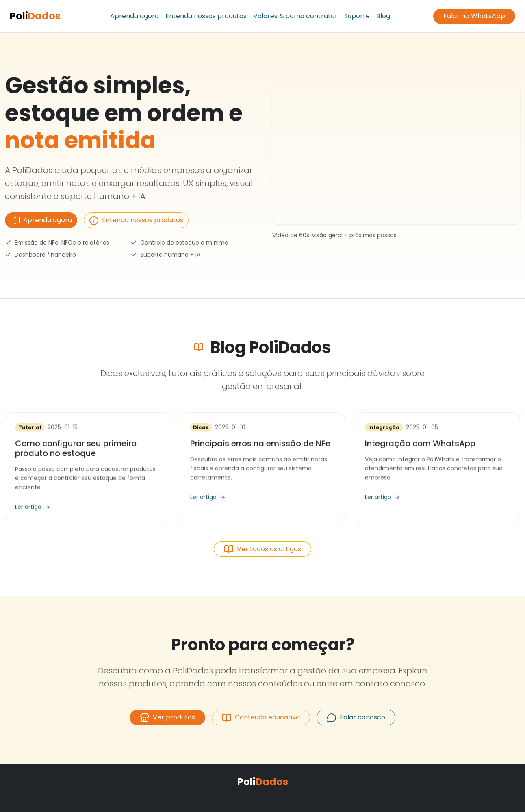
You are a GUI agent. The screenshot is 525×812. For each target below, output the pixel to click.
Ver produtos (167, 718)
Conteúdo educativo (261, 718)
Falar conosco (356, 718)
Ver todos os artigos (262, 549)
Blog (383, 16)
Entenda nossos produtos (206, 16)
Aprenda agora (135, 16)
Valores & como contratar (295, 16)
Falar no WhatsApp (474, 16)
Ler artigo (33, 508)
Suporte (357, 16)
